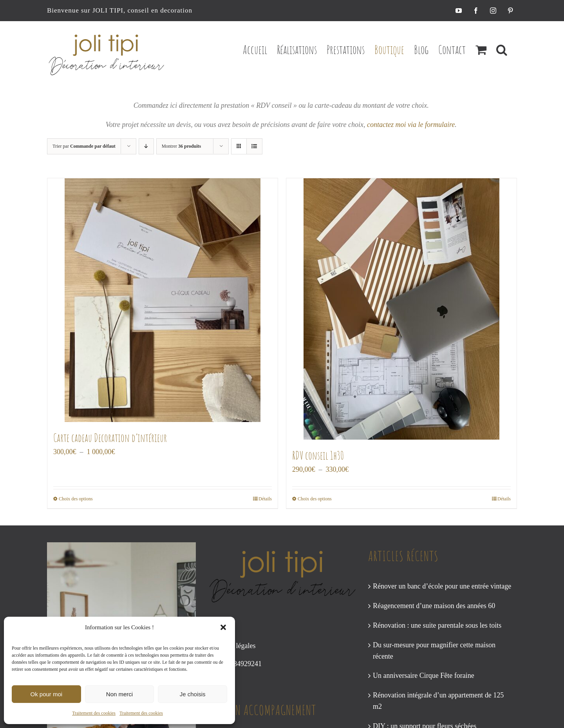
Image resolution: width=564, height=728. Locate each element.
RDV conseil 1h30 (318, 455)
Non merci (119, 694)
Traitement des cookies (94, 713)
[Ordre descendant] (146, 146)
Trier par (84, 146)
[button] (223, 627)
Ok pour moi (46, 694)
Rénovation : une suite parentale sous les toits (437, 625)
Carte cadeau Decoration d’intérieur (110, 438)
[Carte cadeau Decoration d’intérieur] (163, 300)
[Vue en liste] (254, 146)
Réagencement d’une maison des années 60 (434, 606)
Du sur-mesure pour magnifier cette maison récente (434, 651)
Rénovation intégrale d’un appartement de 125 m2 (438, 701)
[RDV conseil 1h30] (401, 309)
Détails (265, 499)
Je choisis (193, 694)
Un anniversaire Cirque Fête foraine (424, 675)
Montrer (181, 146)
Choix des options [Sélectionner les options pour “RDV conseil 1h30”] (315, 499)
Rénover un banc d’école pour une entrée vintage (442, 586)
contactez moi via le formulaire (411, 125)
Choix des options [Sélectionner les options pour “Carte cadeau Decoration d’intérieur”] (76, 499)
